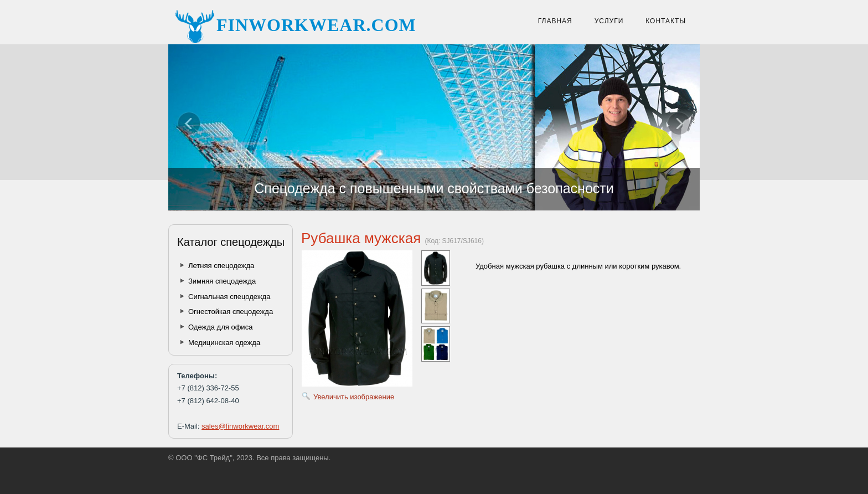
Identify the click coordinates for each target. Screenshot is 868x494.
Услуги (609, 21)
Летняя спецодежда (221, 266)
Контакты (666, 21)
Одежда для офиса (220, 327)
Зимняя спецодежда (222, 281)
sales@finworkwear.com (240, 426)
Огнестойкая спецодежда (231, 312)
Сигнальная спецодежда (229, 297)
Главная (555, 21)
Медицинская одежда (224, 343)
